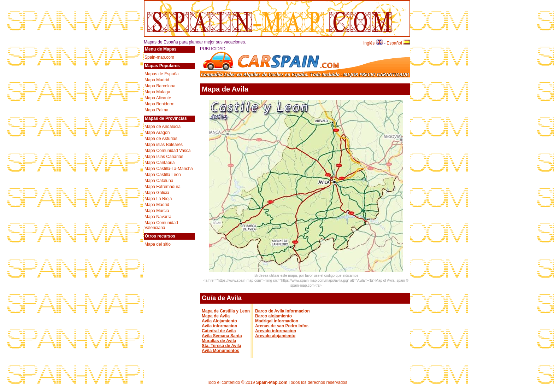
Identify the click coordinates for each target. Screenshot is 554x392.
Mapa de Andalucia (163, 127)
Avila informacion (219, 326)
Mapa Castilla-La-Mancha (169, 169)
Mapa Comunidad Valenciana (161, 225)
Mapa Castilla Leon (163, 175)
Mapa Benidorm (160, 104)
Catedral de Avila (219, 331)
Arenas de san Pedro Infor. (282, 326)
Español (398, 43)
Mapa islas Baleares (164, 145)
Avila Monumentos (220, 351)
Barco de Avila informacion (282, 311)
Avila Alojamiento (219, 321)
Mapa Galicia (157, 193)
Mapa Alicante (158, 98)
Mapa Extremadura (163, 187)
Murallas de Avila (219, 341)
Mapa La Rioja (158, 199)
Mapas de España (162, 74)
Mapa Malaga (157, 92)
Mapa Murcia (157, 211)
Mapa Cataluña (159, 181)
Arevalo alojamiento (275, 336)
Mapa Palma (156, 110)
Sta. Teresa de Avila (222, 346)
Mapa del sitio (158, 244)
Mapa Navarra (158, 217)
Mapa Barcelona (160, 86)
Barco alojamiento (273, 316)
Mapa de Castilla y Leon (226, 311)
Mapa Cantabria (160, 163)
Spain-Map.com (272, 382)
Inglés (373, 43)
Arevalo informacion (276, 331)
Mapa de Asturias (161, 139)
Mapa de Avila (216, 316)
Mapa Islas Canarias (164, 157)
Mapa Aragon (157, 133)
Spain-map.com (159, 57)
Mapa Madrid (157, 80)
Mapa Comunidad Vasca (168, 151)
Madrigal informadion (277, 321)
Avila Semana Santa (222, 336)
